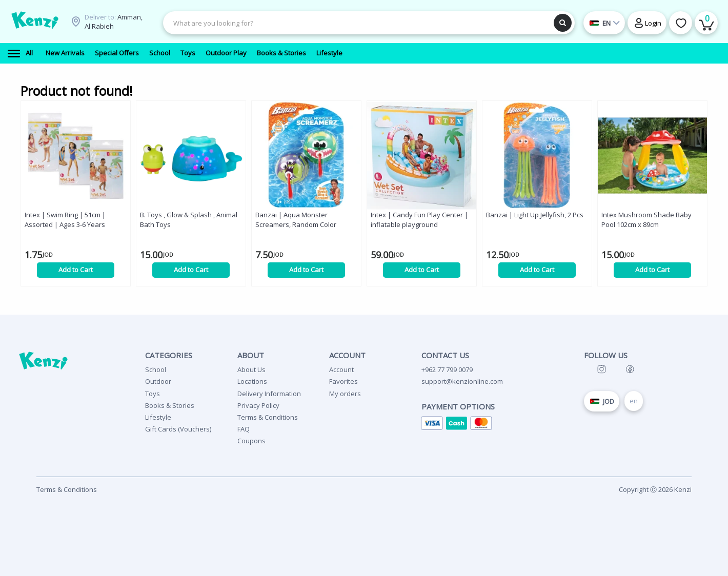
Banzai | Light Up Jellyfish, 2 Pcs (535, 215)
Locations (252, 381)
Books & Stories (170, 405)
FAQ (244, 429)
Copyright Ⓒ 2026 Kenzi (655, 489)
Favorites (343, 381)
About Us (251, 369)
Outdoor (158, 381)
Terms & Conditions (268, 417)
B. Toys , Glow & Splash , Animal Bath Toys (189, 220)
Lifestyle (158, 417)
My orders (345, 394)
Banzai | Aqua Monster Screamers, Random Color (296, 220)
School (156, 369)
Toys (153, 394)
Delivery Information (269, 394)
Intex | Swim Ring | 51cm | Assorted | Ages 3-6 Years (65, 220)
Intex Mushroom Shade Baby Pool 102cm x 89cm (646, 220)
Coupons (251, 441)
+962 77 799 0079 (447, 369)
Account (341, 369)
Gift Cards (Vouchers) (178, 429)
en (634, 401)
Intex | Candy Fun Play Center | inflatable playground (419, 220)
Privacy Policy (258, 405)
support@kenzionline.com (462, 381)
